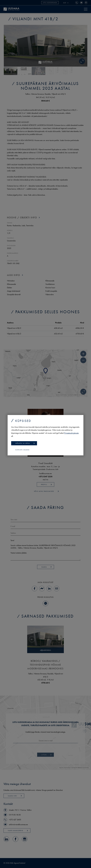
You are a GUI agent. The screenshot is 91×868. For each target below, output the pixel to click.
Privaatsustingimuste (71, 433)
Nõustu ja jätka (25, 443)
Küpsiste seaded (22, 450)
